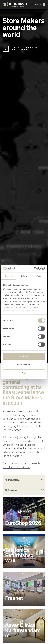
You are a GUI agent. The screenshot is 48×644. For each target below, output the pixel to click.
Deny (24, 373)
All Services (11, 490)
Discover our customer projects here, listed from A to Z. (21, 465)
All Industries (12, 480)
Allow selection (24, 365)
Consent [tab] (9, 276)
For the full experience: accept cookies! (26, 49)
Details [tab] (24, 276)
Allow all (24, 356)
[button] (38, 5)
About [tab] (39, 276)
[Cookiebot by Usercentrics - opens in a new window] (34, 269)
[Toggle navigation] (44, 5)
